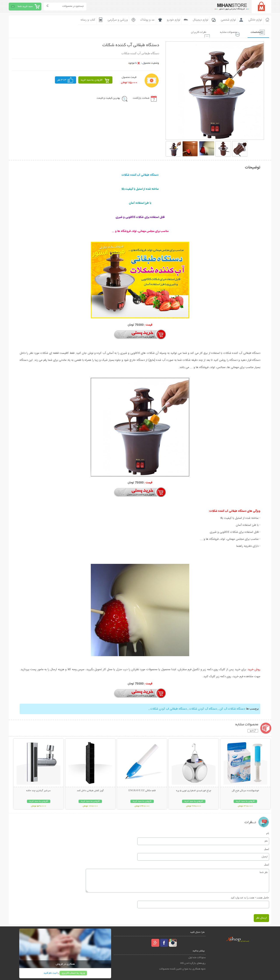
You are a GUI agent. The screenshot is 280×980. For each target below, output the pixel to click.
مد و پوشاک (147, 20)
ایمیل (267, 849)
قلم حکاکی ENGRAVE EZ (142, 790)
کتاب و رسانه (88, 20)
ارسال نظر (261, 918)
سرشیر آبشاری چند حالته (38, 790)
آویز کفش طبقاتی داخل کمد (90, 790)
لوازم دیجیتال (200, 20)
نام (268, 833)
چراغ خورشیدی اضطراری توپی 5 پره (194, 790)
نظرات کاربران (194, 32)
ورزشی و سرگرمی (118, 20)
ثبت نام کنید (50, 973)
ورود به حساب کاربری (73, 973)
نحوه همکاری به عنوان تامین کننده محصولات (182, 969)
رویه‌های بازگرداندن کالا (193, 963)
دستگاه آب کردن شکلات (203, 708)
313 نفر (62, 80)
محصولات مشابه (226, 32)
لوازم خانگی (255, 20)
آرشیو (253, 730)
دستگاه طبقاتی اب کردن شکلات (169, 708)
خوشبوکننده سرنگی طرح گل (245, 790)
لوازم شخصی (228, 20)
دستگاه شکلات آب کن (232, 708)
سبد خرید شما (25, 6)
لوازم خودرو (174, 20)
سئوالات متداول (197, 957)
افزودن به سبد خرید (92, 80)
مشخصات (254, 32)
